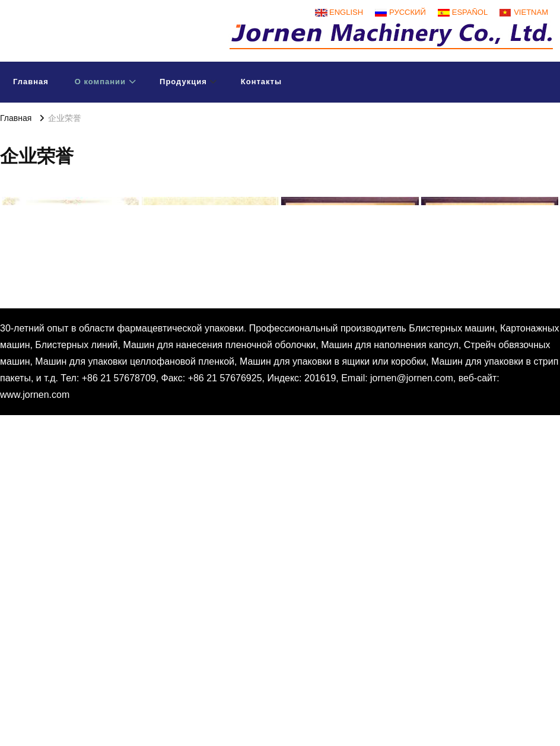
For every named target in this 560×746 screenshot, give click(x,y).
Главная (31, 82)
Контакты (261, 82)
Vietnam (531, 12)
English (346, 12)
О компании (100, 82)
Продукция (183, 82)
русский (408, 12)
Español (470, 12)
